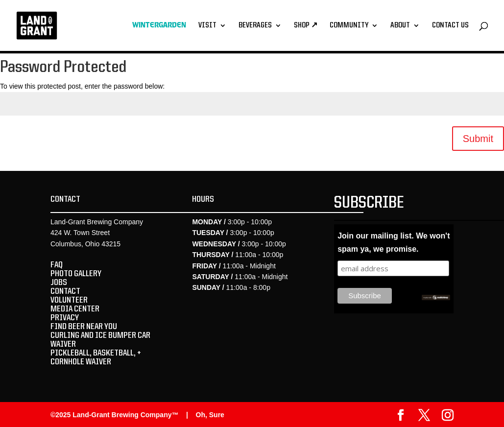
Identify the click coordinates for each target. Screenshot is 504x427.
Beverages (255, 26)
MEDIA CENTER (75, 309)
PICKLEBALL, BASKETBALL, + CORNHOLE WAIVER (96, 357)
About (400, 26)
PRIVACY (65, 318)
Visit (207, 26)
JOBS (59, 283)
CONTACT (65, 291)
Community (349, 26)
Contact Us (450, 26)
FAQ (57, 265)
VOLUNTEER (69, 300)
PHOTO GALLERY (76, 274)
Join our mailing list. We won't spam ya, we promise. (394, 242)
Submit (478, 139)
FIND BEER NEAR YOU (84, 327)
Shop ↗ (306, 26)
